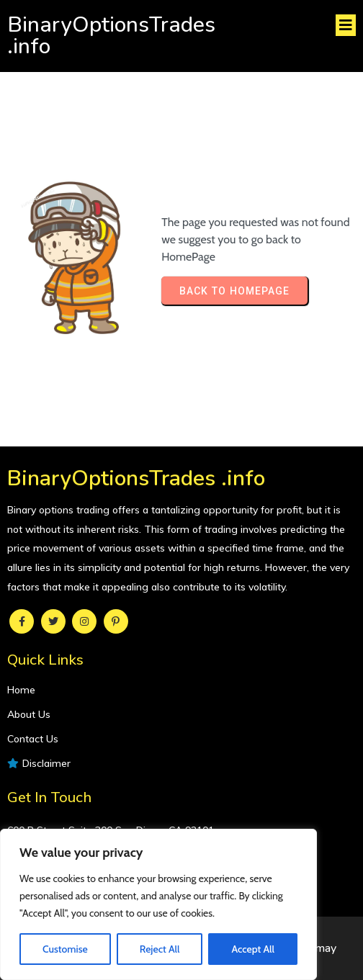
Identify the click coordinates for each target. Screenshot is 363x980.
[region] (158, 904)
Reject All (160, 949)
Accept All (252, 949)
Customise (65, 949)
